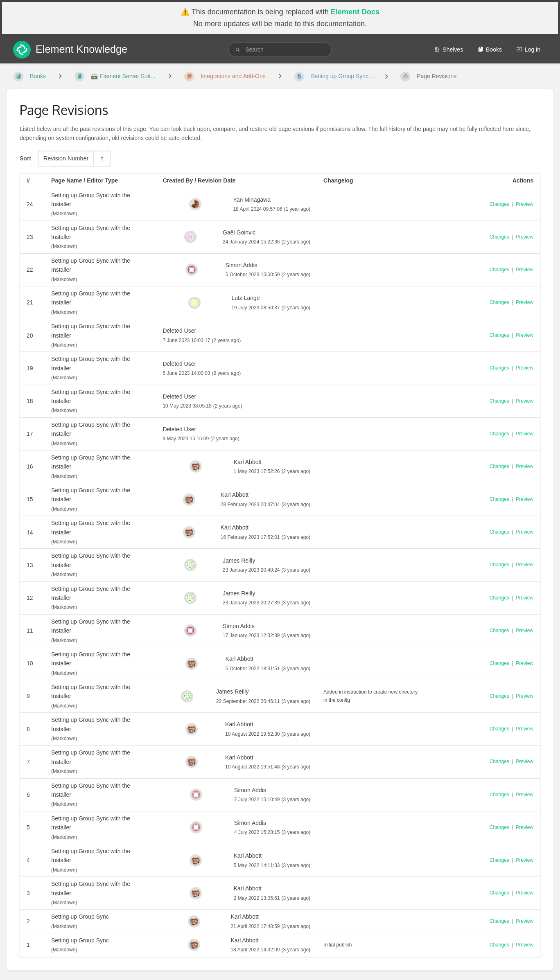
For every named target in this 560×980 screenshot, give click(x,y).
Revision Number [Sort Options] (66, 158)
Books (490, 50)
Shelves (449, 50)
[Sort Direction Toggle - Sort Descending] (102, 159)
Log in (528, 50)
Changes (499, 204)
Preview (525, 204)
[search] (280, 50)
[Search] (238, 50)
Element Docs (355, 12)
